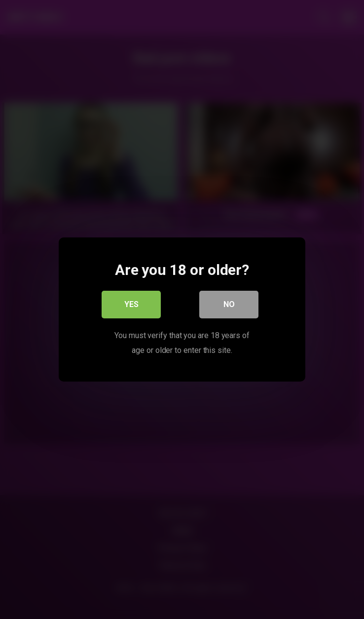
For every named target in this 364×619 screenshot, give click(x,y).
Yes (131, 304)
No (229, 304)
